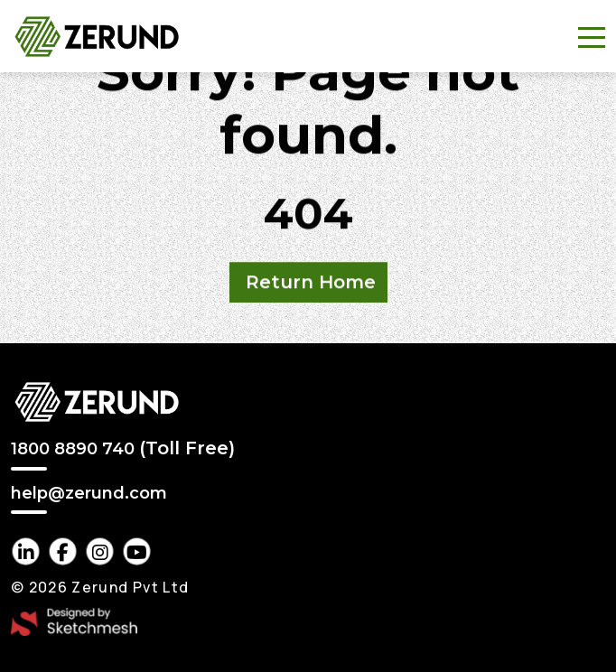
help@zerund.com (89, 494)
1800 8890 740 (123, 448)
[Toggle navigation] (592, 36)
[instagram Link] (100, 551)
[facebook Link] (63, 551)
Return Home (311, 283)
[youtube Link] (137, 551)
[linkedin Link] (26, 551)
